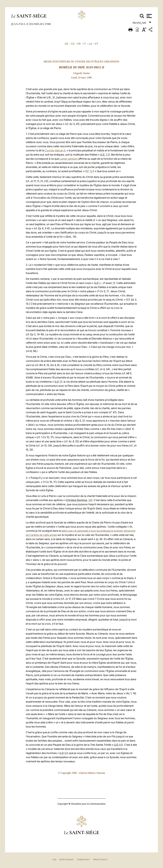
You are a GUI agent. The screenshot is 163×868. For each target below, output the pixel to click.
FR (79, 44)
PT (97, 44)
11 (113, 283)
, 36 (79, 500)
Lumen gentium (69, 159)
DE (67, 44)
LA (90, 44)
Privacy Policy (100, 860)
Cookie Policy (83, 860)
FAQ (54, 860)
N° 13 (89, 171)
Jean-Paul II (20, 24)
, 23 (105, 155)
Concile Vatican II (55, 150)
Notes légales (66, 860)
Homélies (37, 24)
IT (85, 44)
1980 (48, 24)
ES (73, 44)
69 (118, 745)
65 (64, 753)
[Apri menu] (149, 16)
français (140, 24)
